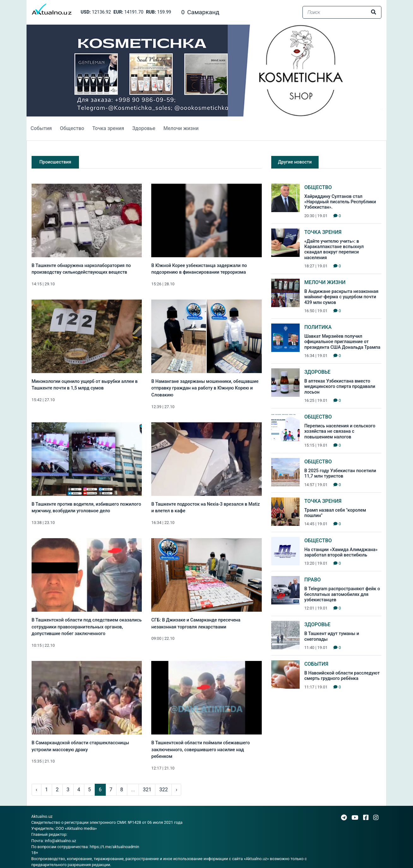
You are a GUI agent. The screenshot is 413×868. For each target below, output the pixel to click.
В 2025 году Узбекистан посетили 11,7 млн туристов (340, 473)
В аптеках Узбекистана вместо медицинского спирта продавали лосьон (340, 387)
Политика (318, 327)
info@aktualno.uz (60, 841)
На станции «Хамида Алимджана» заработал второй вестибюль (341, 552)
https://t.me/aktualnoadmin (114, 847)
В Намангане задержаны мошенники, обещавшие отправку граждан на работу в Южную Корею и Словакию (205, 388)
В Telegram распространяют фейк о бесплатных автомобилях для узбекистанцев (342, 594)
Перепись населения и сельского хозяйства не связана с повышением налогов (340, 431)
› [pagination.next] (176, 790)
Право (313, 580)
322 (163, 790)
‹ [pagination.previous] (36, 790)
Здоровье (144, 128)
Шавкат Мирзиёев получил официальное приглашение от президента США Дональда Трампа (342, 342)
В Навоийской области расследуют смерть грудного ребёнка (342, 676)
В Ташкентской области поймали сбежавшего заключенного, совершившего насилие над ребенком (201, 750)
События (41, 128)
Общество (72, 128)
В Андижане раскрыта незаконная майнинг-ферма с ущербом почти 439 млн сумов (341, 297)
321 (147, 790)
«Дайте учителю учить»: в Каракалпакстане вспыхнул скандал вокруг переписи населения (334, 250)
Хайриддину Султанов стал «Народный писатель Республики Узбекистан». (340, 202)
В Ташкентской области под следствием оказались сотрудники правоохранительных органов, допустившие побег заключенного (87, 627)
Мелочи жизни (181, 128)
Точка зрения (108, 128)
